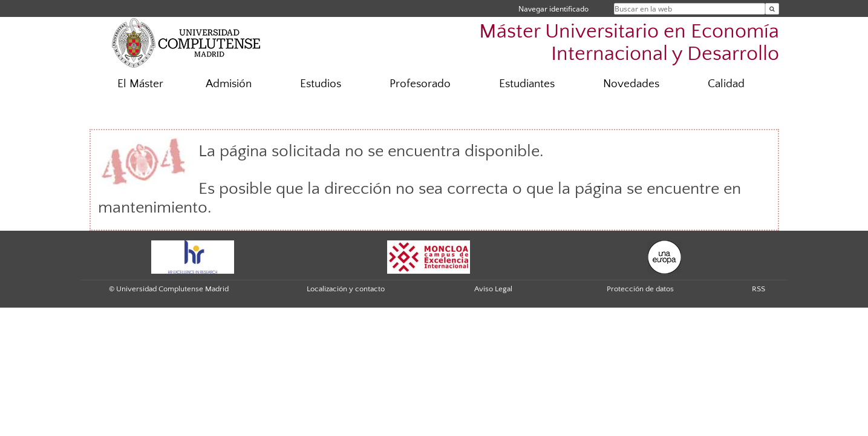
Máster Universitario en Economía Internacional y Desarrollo (629, 43)
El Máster (140, 84)
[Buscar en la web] (772, 9)
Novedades (631, 84)
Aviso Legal (493, 289)
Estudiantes (527, 84)
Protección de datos (640, 289)
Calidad (726, 84)
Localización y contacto (346, 289)
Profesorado (420, 84)
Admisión (229, 84)
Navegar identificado (553, 9)
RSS (759, 289)
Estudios (321, 84)
